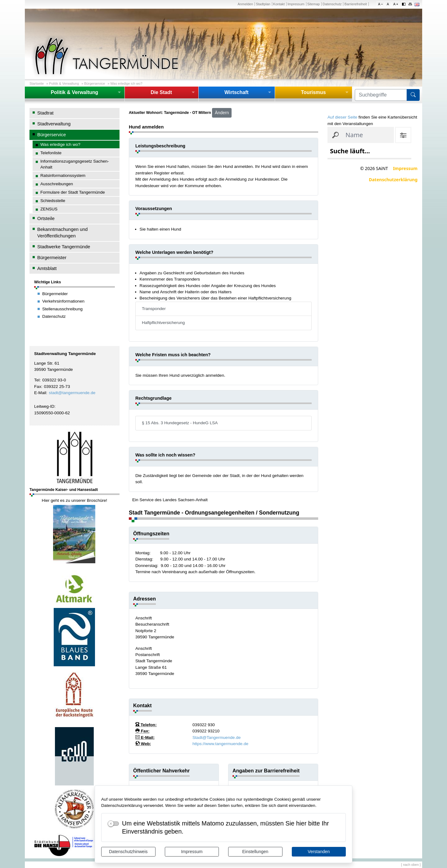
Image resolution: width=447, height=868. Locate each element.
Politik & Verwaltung (64, 83)
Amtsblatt (47, 268)
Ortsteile (46, 218)
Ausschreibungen (57, 184)
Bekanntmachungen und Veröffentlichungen (62, 232)
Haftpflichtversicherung (163, 323)
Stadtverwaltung (54, 124)
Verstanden (319, 852)
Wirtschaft (237, 92)
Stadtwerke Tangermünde (64, 247)
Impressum (192, 852)
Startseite (37, 83)
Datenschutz (332, 4)
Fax (38, 387)
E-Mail (40, 393)
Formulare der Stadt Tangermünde (73, 192)
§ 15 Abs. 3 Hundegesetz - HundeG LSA (180, 423)
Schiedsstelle (53, 201)
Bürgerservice (95, 83)
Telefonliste (51, 153)
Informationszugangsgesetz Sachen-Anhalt (75, 164)
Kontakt (279, 4)
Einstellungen (255, 852)
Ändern (222, 113)
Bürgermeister (52, 257)
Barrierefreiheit (356, 4)
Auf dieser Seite (342, 117)
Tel (37, 380)
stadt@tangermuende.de (72, 393)
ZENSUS (49, 209)
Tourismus (313, 92)
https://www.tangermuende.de (220, 744)
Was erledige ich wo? (126, 83)
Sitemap (314, 4)
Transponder (154, 309)
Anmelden (245, 4)
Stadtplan (263, 4)
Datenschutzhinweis (128, 852)
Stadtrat (45, 113)
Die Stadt (161, 92)
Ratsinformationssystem (63, 175)
